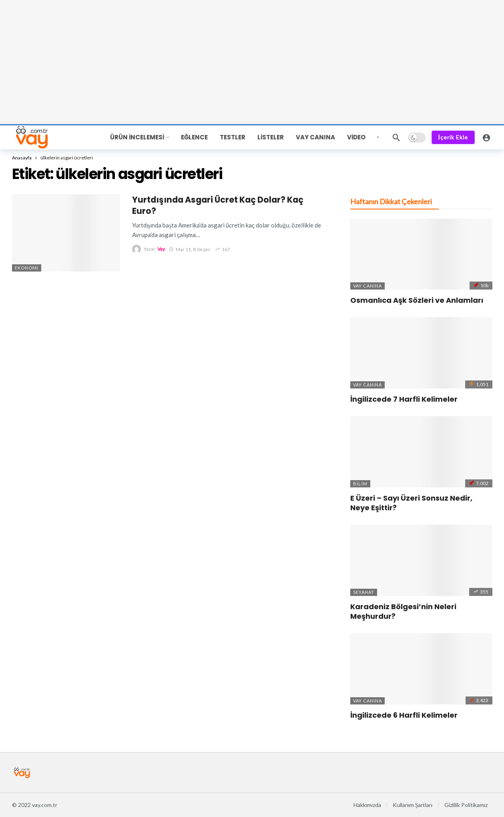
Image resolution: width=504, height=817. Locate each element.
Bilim (360, 484)
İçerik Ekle (453, 137)
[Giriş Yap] (486, 137)
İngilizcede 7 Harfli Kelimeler (404, 399)
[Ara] (396, 137)
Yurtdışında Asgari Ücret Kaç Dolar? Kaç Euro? (218, 205)
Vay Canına (367, 286)
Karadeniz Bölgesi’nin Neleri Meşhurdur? (403, 611)
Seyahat (364, 592)
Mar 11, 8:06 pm (190, 249)
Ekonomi (27, 268)
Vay (161, 249)
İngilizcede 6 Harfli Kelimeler (404, 715)
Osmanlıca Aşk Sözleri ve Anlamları (417, 300)
